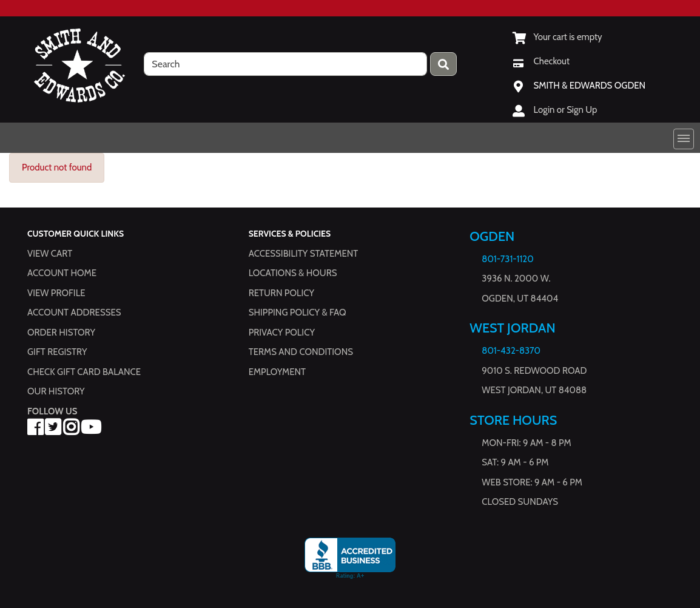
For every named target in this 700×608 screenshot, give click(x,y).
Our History (56, 391)
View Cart (50, 254)
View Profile (56, 293)
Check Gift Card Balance (84, 372)
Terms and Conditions (301, 352)
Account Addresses (74, 312)
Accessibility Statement (304, 254)
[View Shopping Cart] (557, 37)
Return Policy (281, 293)
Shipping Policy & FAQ (298, 312)
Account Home (62, 273)
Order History (61, 333)
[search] (285, 64)
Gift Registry (57, 352)
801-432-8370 (511, 351)
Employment (277, 372)
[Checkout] (541, 61)
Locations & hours (293, 273)
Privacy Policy (282, 333)
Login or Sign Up (566, 110)
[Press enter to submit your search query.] (443, 64)
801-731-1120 (507, 259)
